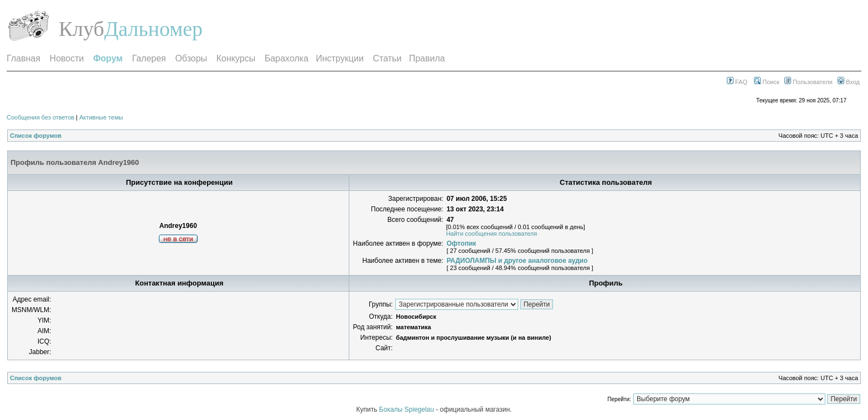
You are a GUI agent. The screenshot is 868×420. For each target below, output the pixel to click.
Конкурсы (236, 58)
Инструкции (339, 58)
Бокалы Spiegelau (407, 409)
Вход (849, 82)
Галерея (149, 58)
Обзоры (191, 58)
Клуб (81, 29)
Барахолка (286, 58)
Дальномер (153, 29)
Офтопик (461, 243)
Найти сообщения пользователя (492, 234)
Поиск (767, 82)
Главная (24, 58)
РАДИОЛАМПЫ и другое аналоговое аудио (517, 261)
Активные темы (101, 117)
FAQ (737, 82)
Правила (427, 58)
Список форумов (36, 136)
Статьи (387, 58)
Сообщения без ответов (40, 117)
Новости (67, 58)
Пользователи (808, 82)
